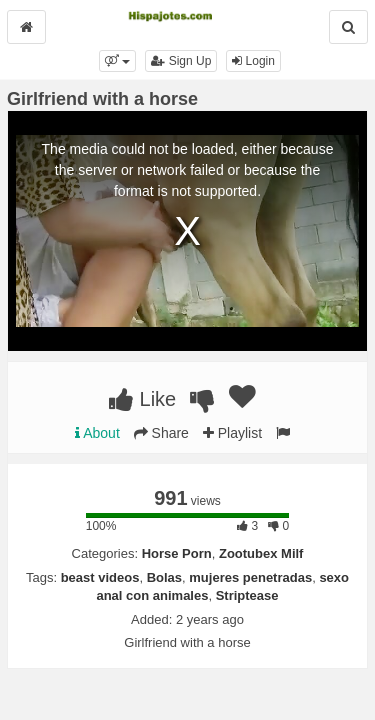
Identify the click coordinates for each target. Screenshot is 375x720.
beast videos (100, 577)
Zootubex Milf (261, 553)
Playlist (232, 433)
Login (253, 61)
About (97, 433)
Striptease (247, 595)
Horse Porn (177, 553)
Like (142, 399)
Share (161, 433)
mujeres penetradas (250, 577)
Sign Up (181, 61)
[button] (117, 61)
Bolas (164, 577)
